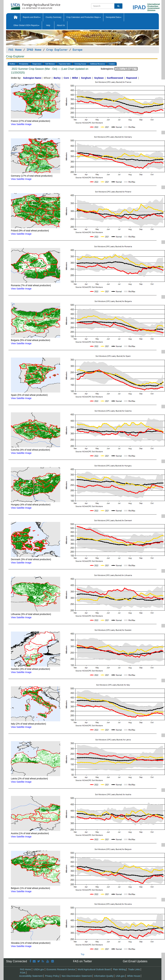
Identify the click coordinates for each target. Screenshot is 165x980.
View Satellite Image (21, 124)
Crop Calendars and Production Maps (84, 17)
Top (83, 954)
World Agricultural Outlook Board (94, 969)
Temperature (37, 64)
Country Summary (53, 17)
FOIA (23, 973)
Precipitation (24, 64)
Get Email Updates (135, 961)
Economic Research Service (61, 969)
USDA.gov (39, 969)
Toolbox (12, 64)
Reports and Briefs (32, 17)
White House (134, 976)
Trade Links (134, 969)
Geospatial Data (114, 17)
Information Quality (104, 976)
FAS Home (15, 50)
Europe (78, 50)
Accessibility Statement (31, 976)
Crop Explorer (57, 50)
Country (112, 64)
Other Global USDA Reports (26, 25)
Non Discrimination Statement (77, 976)
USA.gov (120, 976)
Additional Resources (97, 64)
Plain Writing (119, 969)
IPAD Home (34, 50)
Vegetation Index (65, 64)
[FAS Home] (27, 5)
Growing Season (80, 64)
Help (48, 25)
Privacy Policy (52, 976)
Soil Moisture (50, 64)
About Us (61, 25)
